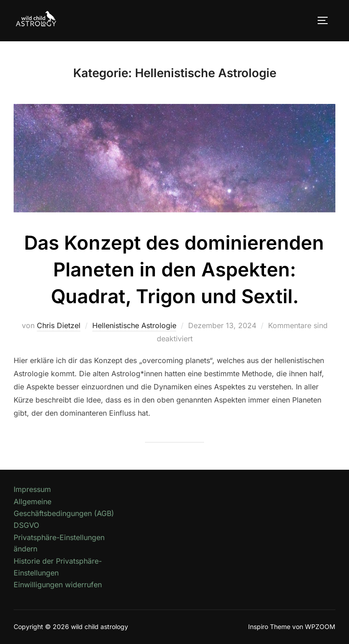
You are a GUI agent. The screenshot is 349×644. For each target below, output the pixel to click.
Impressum (32, 489)
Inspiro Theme (269, 627)
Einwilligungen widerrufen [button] (58, 585)
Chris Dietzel (59, 325)
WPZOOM (320, 627)
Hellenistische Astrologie (134, 325)
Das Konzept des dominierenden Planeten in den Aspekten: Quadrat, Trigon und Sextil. (174, 269)
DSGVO (26, 525)
